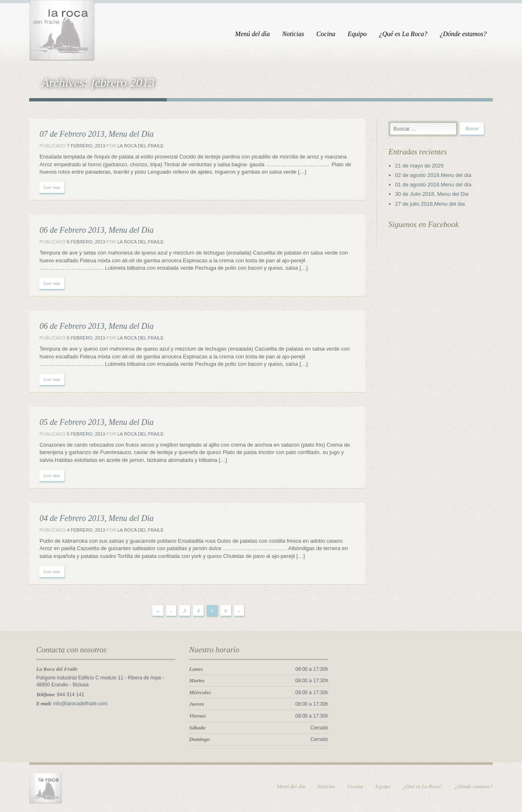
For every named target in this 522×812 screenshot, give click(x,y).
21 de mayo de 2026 (421, 166)
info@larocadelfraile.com (78, 704)
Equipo (359, 34)
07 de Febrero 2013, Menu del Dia (94, 134)
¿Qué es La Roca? (406, 34)
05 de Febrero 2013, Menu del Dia (94, 422)
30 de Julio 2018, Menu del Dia (433, 194)
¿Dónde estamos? (465, 34)
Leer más (50, 188)
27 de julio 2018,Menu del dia (431, 204)
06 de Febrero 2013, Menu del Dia (94, 230)
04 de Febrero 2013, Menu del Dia (94, 518)
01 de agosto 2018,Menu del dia (435, 185)
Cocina (328, 34)
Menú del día (255, 34)
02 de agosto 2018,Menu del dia (435, 175)
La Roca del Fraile (138, 146)
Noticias (295, 34)
